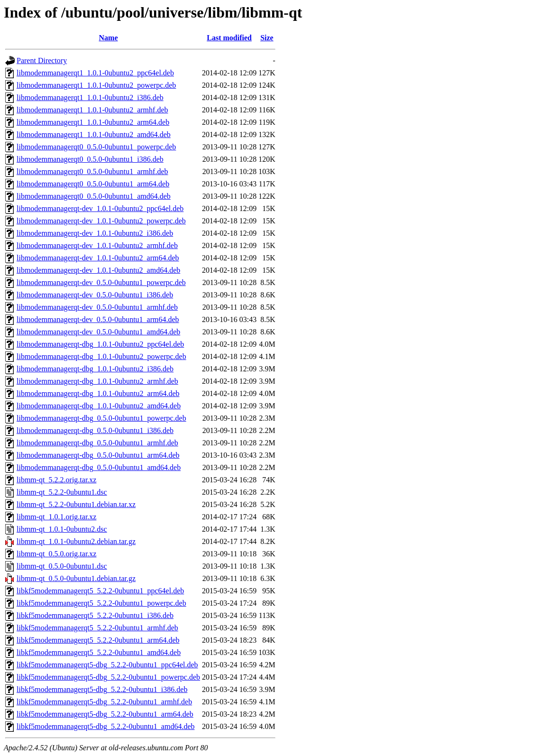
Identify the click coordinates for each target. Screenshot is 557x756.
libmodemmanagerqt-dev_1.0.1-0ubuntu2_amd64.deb (98, 270)
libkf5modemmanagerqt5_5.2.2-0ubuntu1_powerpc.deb (101, 603)
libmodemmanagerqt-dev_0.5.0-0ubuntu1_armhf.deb (97, 307)
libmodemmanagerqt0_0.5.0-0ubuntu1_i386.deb (90, 159)
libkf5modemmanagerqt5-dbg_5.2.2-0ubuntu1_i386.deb (102, 689)
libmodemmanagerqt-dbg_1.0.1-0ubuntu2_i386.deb (95, 369)
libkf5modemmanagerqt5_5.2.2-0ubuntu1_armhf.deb (97, 628)
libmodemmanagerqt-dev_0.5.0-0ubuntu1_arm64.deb (98, 319)
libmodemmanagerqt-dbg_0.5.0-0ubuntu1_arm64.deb (98, 455)
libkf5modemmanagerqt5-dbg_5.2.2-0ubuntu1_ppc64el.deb (107, 665)
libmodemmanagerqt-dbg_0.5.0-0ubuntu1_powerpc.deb (101, 418)
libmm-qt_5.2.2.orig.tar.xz (56, 480)
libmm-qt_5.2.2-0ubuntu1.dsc (62, 492)
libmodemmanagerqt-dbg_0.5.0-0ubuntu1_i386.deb (95, 430)
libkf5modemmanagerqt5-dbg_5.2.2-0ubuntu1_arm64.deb (105, 714)
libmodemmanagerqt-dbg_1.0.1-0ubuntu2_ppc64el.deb (100, 344)
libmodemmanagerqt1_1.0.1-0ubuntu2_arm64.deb (93, 122)
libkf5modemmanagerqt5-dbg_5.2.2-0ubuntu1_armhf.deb (104, 702)
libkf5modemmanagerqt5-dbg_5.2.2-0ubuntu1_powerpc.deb (108, 677)
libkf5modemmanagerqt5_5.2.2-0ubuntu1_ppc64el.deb (100, 591)
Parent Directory (42, 60)
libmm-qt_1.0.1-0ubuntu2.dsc (62, 529)
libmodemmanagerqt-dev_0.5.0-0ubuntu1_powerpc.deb (101, 282)
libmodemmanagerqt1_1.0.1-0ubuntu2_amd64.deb (94, 134)
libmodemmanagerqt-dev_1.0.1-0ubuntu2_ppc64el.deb (100, 208)
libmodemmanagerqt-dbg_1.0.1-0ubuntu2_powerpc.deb (101, 356)
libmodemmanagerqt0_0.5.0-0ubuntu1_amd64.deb (94, 196)
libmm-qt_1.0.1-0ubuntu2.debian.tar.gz (76, 541)
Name (109, 38)
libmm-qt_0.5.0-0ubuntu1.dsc (62, 566)
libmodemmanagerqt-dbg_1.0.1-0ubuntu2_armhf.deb (97, 381)
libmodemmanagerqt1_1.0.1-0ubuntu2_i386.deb (90, 97)
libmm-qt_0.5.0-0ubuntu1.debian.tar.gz (76, 578)
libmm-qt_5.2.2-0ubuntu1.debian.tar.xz (76, 504)
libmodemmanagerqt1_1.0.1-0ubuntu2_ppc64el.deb (95, 73)
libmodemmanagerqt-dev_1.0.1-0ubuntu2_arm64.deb (98, 258)
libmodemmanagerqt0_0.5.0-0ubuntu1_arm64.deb (93, 184)
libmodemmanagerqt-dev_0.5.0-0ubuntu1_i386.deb (95, 295)
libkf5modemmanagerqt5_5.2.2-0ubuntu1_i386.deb (95, 615)
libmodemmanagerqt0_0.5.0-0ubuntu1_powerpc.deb (96, 147)
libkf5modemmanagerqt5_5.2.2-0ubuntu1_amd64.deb (99, 652)
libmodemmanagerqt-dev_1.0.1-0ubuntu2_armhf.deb (97, 245)
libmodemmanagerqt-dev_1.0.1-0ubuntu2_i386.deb (95, 233)
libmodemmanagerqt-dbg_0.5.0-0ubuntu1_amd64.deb (99, 467)
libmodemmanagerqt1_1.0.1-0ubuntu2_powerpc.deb (96, 85)
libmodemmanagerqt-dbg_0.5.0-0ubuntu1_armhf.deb (97, 443)
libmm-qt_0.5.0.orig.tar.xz (56, 554)
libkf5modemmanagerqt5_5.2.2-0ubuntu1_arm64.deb (98, 640)
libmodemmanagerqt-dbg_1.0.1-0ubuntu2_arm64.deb (98, 393)
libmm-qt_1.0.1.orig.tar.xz (56, 517)
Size (267, 38)
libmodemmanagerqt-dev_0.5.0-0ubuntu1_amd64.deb (98, 332)
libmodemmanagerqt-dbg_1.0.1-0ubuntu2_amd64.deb (99, 406)
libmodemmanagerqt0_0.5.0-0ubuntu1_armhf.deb (92, 171)
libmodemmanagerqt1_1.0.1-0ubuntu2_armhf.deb (92, 110)
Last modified (229, 38)
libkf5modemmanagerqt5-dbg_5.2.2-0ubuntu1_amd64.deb (105, 726)
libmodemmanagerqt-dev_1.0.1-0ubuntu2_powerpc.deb (101, 221)
